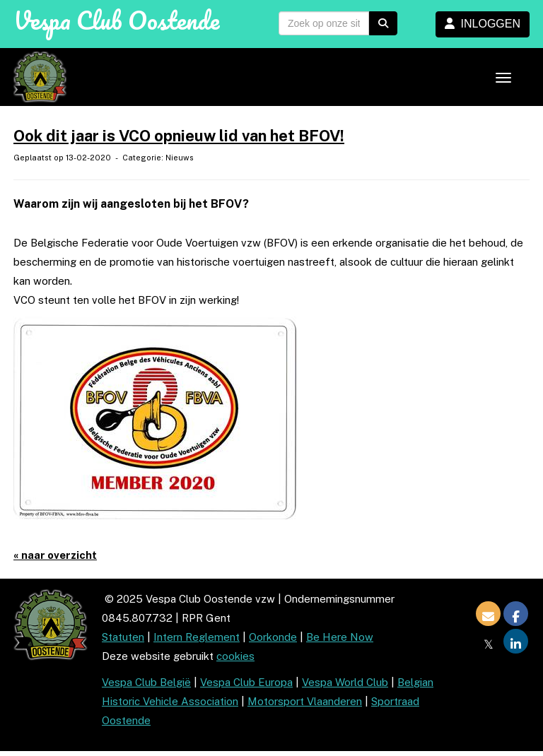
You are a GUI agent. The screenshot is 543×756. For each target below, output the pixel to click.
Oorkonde (273, 637)
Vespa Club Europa (246, 682)
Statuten (123, 637)
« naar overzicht (55, 555)
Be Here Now (340, 637)
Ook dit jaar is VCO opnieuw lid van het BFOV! (179, 136)
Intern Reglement (197, 637)
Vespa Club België (146, 682)
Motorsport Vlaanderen (305, 701)
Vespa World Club (345, 682)
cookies (235, 656)
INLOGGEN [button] (483, 24)
